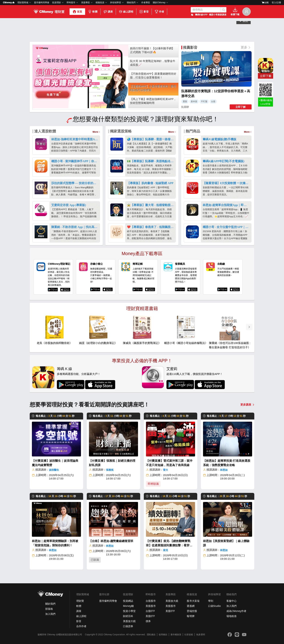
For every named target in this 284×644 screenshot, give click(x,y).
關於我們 (50, 604)
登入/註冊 (276, 2)
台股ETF (150, 611)
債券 (148, 621)
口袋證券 (128, 626)
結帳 (265, 3)
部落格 (49, 609)
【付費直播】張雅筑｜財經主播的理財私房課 (112, 463)
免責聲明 (201, 635)
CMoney (9, 2)
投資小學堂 (129, 611)
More (95, 132)
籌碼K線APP (201, 15)
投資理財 (57, 2)
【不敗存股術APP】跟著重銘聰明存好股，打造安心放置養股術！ (153, 76)
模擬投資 (100, 2)
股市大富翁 (193, 601)
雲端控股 (192, 611)
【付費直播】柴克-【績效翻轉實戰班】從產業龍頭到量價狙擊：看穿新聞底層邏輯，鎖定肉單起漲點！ (169, 544)
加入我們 (50, 614)
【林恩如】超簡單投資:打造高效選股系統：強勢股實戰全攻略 (227, 463)
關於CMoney (159, 2)
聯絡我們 (131, 2)
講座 (108, 12)
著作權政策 (176, 635)
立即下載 (266, 76)
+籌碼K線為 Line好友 (266, 102)
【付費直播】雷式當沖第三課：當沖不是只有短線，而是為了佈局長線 (169, 463)
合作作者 (81, 626)
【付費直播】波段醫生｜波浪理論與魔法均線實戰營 (55, 463)
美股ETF (150, 616)
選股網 (191, 606)
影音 (144, 12)
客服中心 (231, 601)
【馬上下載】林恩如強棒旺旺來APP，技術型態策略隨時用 (153, 101)
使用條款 (163, 635)
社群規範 (189, 635)
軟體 (93, 12)
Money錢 (128, 606)
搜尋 (223, 10)
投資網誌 (128, 601)
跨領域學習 (116, 2)
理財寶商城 (23, 2)
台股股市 (151, 601)
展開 (244, 37)
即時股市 (71, 2)
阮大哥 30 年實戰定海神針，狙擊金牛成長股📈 (153, 63)
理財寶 (80, 601)
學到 (211, 601)
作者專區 (146, 2)
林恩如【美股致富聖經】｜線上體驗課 (226, 543)
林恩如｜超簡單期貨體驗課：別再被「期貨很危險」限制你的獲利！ (55, 543)
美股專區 (85, 2)
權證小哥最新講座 (218, 15)
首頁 (77, 12)
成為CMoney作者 (236, 611)
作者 (159, 12)
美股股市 (151, 606)
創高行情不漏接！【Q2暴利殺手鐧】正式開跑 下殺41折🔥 (152, 50)
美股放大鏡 (129, 621)
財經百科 (128, 616)
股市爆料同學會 (42, 2)
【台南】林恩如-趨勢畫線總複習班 (111, 541)
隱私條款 (151, 635)
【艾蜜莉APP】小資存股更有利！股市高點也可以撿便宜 (153, 88)
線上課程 (126, 12)
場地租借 (231, 616)
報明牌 (191, 616)
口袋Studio (214, 606)
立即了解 (241, 107)
